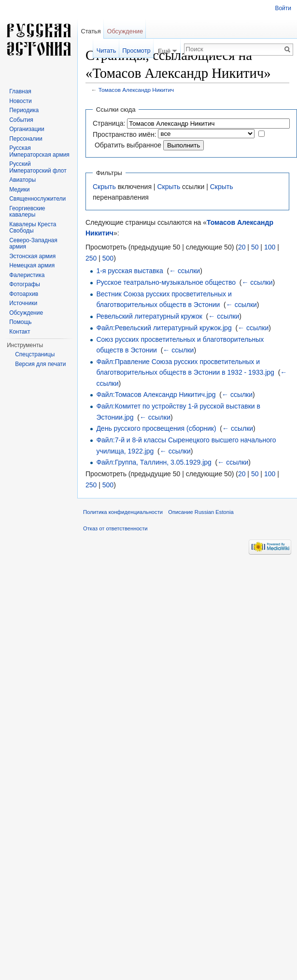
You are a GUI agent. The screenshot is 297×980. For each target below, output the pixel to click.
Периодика (24, 110)
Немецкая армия (32, 265)
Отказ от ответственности (115, 528)
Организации (27, 129)
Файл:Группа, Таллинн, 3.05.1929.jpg (154, 462)
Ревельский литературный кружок (149, 316)
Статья (91, 31)
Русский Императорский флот (38, 167)
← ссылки (184, 271)
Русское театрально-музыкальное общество (166, 282)
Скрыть (104, 187)
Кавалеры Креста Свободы (33, 228)
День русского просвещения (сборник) (156, 428)
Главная (20, 91)
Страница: (109, 123)
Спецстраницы (35, 354)
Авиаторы (22, 180)
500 (108, 258)
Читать (106, 51)
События (21, 120)
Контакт (20, 332)
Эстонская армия (32, 256)
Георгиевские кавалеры (27, 212)
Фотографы (25, 284)
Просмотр (136, 51)
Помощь (20, 322)
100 (270, 247)
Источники (23, 303)
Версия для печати (40, 364)
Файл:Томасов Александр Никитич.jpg (156, 395)
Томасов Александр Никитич (136, 90)
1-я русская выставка (129, 271)
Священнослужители (37, 199)
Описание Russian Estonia (201, 512)
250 (91, 258)
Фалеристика (27, 275)
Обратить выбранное (128, 145)
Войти (283, 8)
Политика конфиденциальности (123, 512)
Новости (20, 101)
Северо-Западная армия (33, 244)
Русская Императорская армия (39, 151)
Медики (19, 190)
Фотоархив (24, 294)
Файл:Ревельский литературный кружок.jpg (164, 328)
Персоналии (26, 139)
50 (255, 247)
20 (242, 247)
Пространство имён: (125, 134)
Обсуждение (125, 31)
